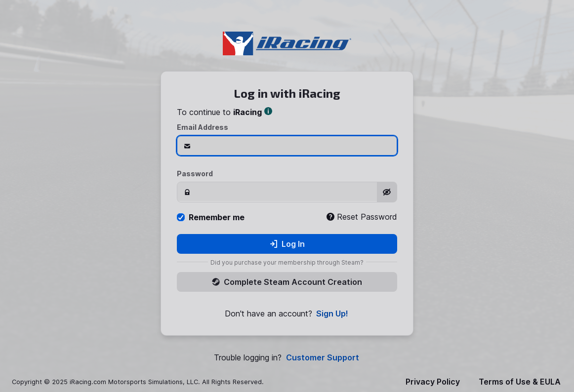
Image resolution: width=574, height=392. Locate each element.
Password (195, 174)
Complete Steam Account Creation (287, 282)
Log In (287, 244)
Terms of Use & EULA (520, 382)
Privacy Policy (433, 382)
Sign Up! (332, 314)
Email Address (203, 127)
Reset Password (362, 217)
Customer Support (323, 358)
